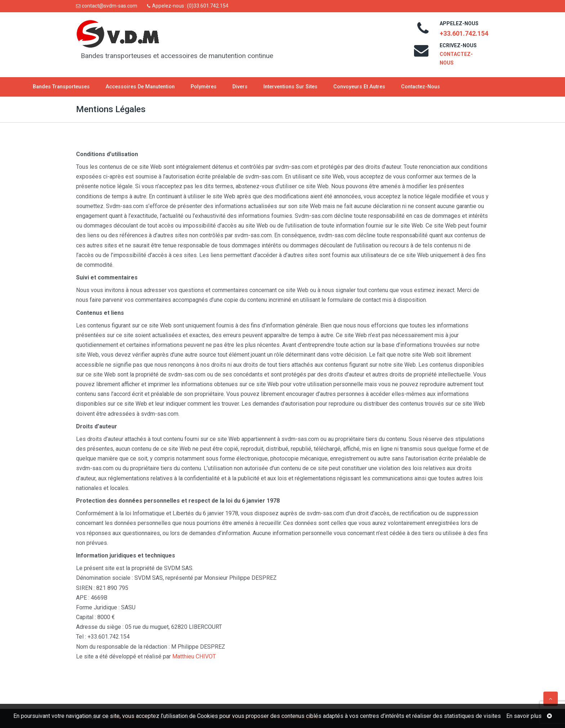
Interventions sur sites (290, 87)
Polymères (204, 87)
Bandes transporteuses (61, 87)
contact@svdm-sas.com (110, 6)
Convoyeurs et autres (359, 87)
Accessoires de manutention (140, 87)
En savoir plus (524, 716)
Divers (240, 87)
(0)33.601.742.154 (208, 6)
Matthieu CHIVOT (194, 656)
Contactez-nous (421, 87)
